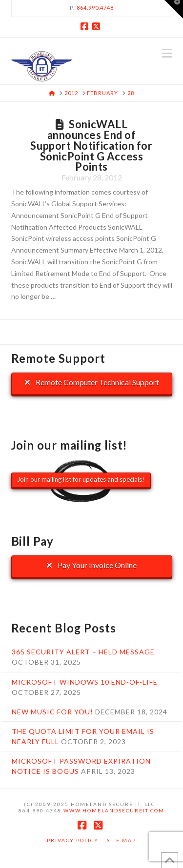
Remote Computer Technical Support (92, 382)
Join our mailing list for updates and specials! (81, 479)
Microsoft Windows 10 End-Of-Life (85, 682)
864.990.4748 (95, 8)
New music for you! (52, 712)
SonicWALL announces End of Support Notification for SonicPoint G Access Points (91, 145)
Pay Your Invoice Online (91, 565)
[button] (167, 53)
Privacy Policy (73, 840)
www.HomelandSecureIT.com (114, 810)
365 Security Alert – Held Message (83, 652)
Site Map (122, 840)
